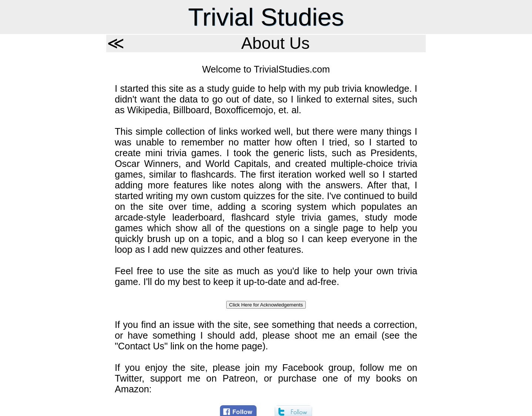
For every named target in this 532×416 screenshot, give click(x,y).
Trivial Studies (266, 17)
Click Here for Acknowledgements (266, 305)
